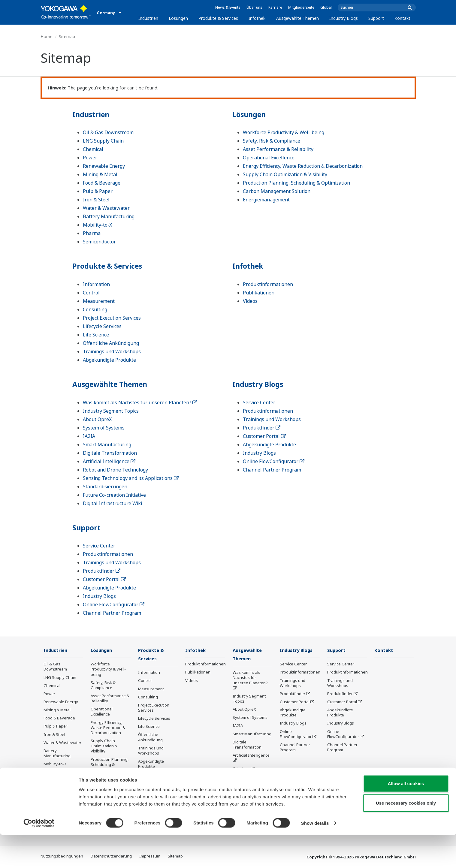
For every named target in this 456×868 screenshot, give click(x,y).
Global (326, 7)
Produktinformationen (268, 284)
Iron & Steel (96, 200)
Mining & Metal (100, 174)
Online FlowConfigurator (274, 461)
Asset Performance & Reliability (278, 149)
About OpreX (97, 419)
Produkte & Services (218, 18)
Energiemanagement (266, 200)
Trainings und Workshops (112, 351)
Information (96, 284)
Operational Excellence (269, 158)
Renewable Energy (104, 166)
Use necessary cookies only (406, 836)
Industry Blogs (344, 18)
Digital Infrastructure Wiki (112, 503)
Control (91, 293)
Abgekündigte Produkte (109, 360)
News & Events (228, 7)
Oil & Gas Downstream (108, 132)
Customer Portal (264, 436)
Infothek (257, 18)
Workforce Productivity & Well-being (284, 132)
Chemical (93, 149)
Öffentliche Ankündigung (111, 343)
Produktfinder (262, 428)
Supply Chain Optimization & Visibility (285, 174)
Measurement (99, 301)
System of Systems (104, 428)
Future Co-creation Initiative (114, 495)
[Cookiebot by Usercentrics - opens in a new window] (39, 856)
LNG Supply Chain (103, 141)
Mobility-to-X (97, 225)
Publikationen (259, 293)
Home (47, 36)
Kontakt (402, 18)
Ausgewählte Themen (297, 18)
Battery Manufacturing (109, 216)
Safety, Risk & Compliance (272, 141)
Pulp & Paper (98, 191)
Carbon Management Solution (277, 191)
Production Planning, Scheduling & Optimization (296, 183)
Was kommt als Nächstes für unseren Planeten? (140, 402)
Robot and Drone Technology (115, 470)
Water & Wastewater (106, 208)
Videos (250, 301)
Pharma (92, 233)
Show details (315, 856)
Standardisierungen (105, 487)
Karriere (275, 7)
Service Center (259, 402)
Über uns (254, 7)
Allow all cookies (406, 816)
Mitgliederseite (301, 7)
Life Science (96, 335)
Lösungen (178, 18)
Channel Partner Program (272, 470)
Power (90, 158)
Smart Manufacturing (107, 445)
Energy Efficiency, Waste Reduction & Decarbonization (303, 166)
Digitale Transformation (110, 453)
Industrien (148, 18)
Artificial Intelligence (109, 461)
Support (376, 18)
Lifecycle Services (102, 326)
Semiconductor (99, 242)
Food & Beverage (102, 183)
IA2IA (89, 436)
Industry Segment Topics (111, 411)
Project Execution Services (112, 318)
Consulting (95, 309)
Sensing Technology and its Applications (131, 478)
